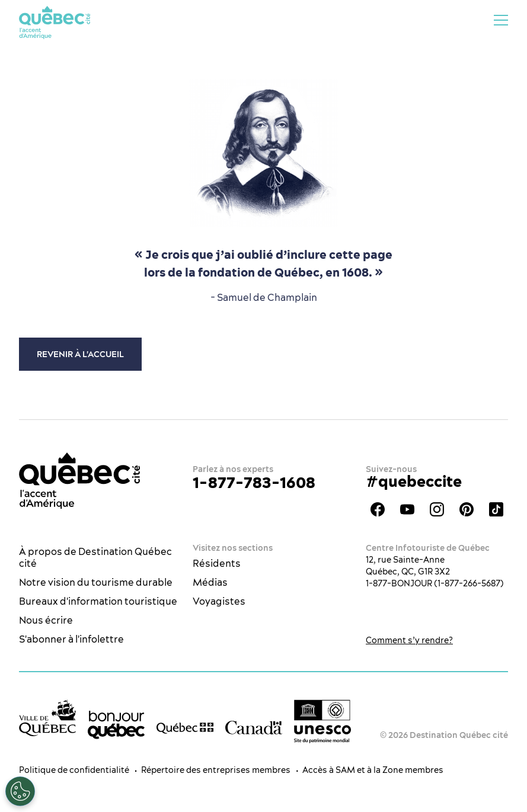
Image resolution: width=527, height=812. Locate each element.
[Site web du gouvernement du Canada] (254, 727)
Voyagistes (219, 601)
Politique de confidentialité (74, 770)
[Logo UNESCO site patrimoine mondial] (322, 722)
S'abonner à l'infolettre (71, 639)
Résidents (217, 563)
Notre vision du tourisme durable (96, 582)
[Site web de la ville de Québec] (47, 718)
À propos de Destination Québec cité (95, 557)
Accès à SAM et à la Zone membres (373, 770)
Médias (210, 582)
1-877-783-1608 (254, 482)
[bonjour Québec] (116, 725)
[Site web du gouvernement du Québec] (185, 727)
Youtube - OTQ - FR (407, 509)
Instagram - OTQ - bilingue (437, 509)
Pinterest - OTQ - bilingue (467, 509)
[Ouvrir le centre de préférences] (20, 791)
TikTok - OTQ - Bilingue (496, 509)
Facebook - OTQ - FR (378, 509)
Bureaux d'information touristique (98, 601)
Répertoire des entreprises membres (216, 770)
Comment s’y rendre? (409, 640)
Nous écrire (46, 620)
